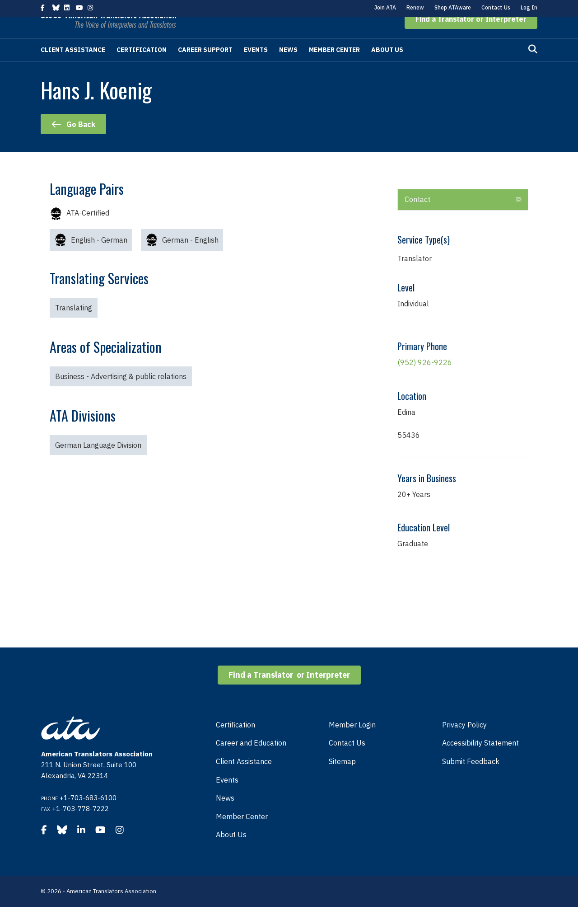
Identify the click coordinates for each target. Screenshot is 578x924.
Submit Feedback (471, 779)
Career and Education (251, 760)
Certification (142, 67)
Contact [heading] (417, 216)
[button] (471, 36)
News (288, 67)
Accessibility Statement (480, 760)
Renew (415, 7)
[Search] (533, 66)
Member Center (334, 67)
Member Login (352, 742)
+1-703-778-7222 (80, 826)
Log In (529, 7)
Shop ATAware (453, 7)
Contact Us (496, 7)
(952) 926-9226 (425, 380)
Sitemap (342, 779)
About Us (387, 67)
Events (256, 67)
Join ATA (385, 7)
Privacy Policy (464, 742)
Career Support (205, 67)
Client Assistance (73, 67)
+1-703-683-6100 (88, 815)
